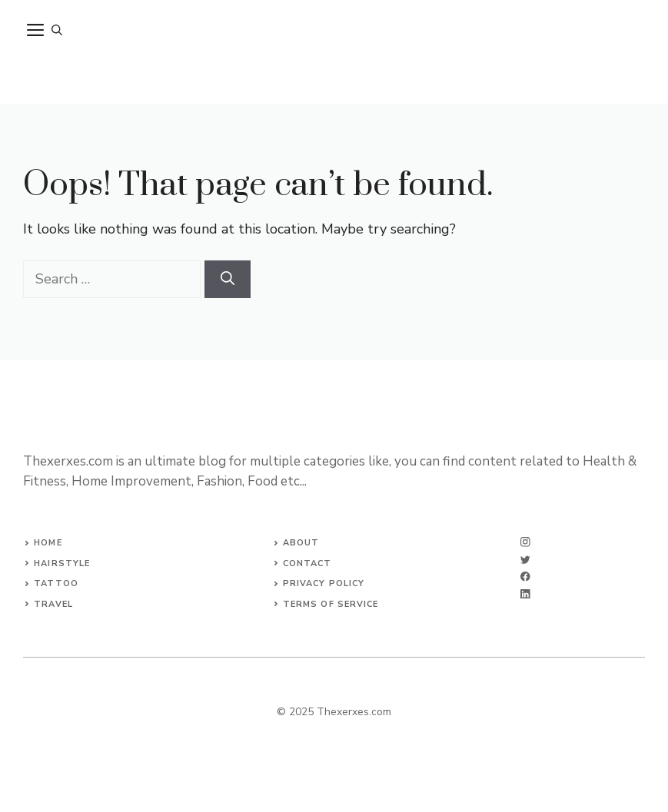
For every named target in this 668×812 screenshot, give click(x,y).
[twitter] (525, 560)
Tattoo (56, 583)
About (301, 543)
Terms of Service (331, 604)
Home (48, 543)
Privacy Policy (324, 583)
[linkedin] (525, 594)
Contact (307, 563)
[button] (57, 31)
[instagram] (525, 542)
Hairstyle (62, 563)
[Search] (228, 279)
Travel (53, 604)
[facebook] (525, 577)
